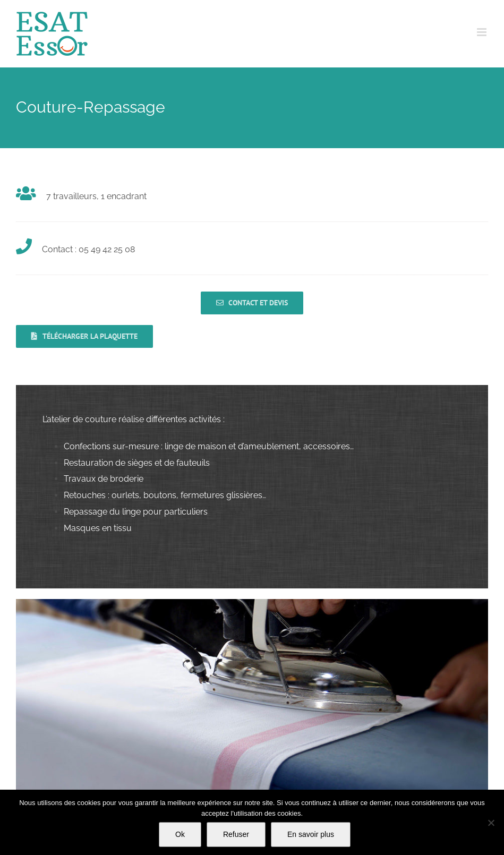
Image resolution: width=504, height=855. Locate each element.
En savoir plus (311, 834)
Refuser (236, 834)
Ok (180, 834)
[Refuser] (491, 823)
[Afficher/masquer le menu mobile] (482, 32)
